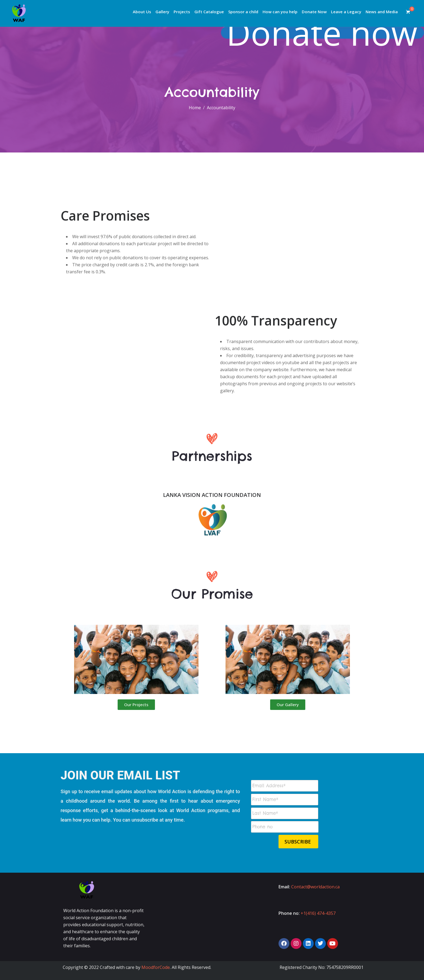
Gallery (162, 12)
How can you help (280, 12)
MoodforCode (156, 967)
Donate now (326, 33)
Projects (182, 12)
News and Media (382, 12)
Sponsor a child (243, 12)
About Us (142, 12)
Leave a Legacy (346, 12)
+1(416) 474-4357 (318, 913)
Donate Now (314, 12)
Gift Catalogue (209, 12)
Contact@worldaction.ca (315, 887)
